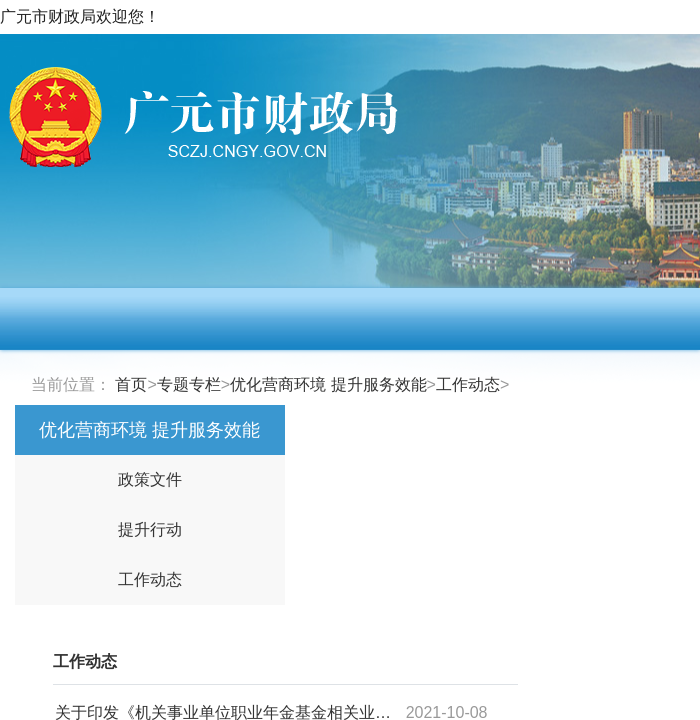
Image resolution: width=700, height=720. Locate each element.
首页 (131, 384)
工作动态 (468, 384)
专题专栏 (189, 384)
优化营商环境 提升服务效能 (328, 384)
